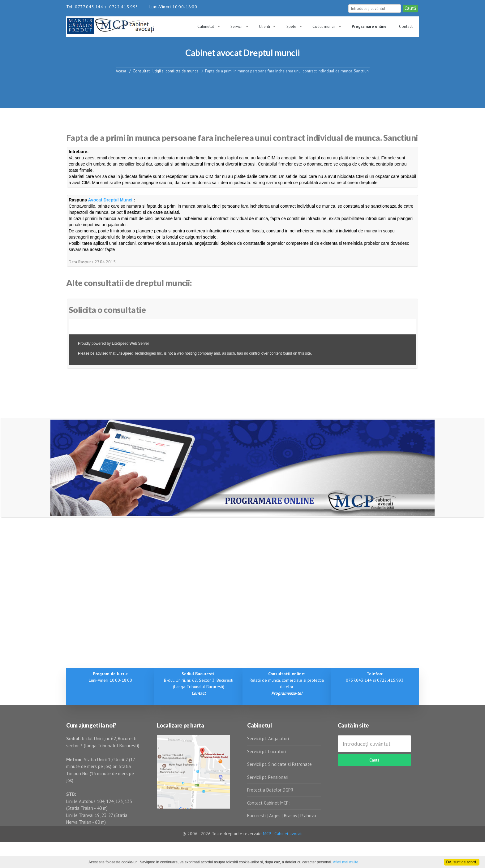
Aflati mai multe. (346, 862)
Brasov (290, 816)
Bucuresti (257, 816)
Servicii (236, 26)
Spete (291, 26)
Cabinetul (206, 26)
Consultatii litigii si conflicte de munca (166, 71)
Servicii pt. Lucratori (266, 751)
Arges (275, 816)
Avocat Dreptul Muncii (111, 200)
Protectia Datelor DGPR (270, 790)
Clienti (264, 26)
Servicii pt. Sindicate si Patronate (279, 764)
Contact (406, 26)
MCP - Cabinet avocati (283, 834)
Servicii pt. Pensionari (268, 777)
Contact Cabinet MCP (268, 803)
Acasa (121, 71)
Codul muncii (324, 26)
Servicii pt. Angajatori (268, 738)
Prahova (308, 816)
